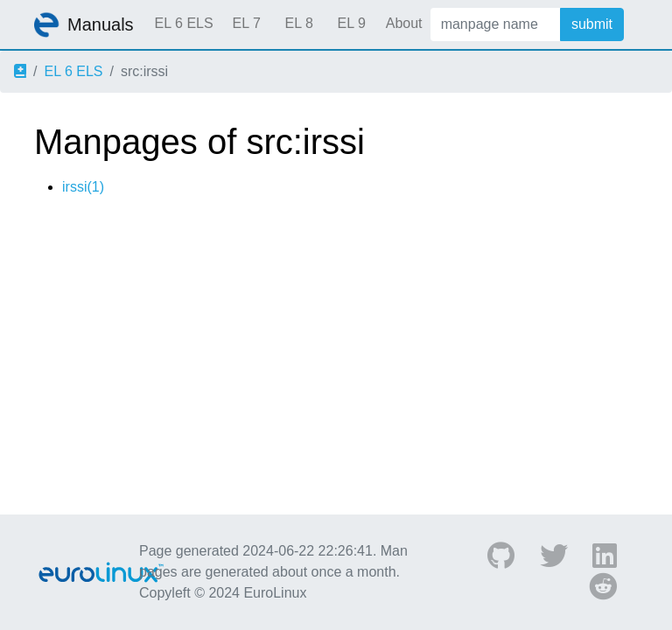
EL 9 (351, 23)
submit (592, 24)
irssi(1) (83, 187)
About (404, 23)
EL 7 (246, 23)
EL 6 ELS (184, 23)
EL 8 (298, 23)
